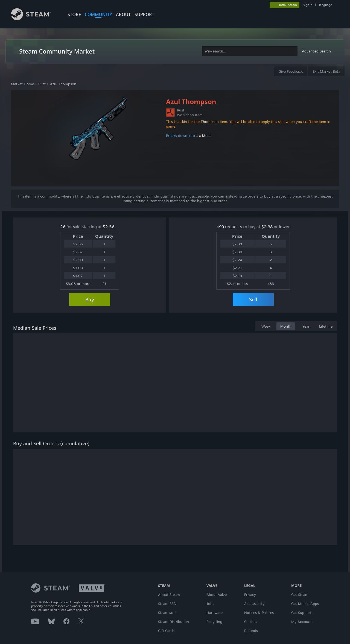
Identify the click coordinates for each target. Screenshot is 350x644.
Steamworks (168, 613)
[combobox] (250, 51)
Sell (253, 299)
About (123, 14)
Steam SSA (167, 604)
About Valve (217, 595)
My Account (301, 622)
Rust (42, 84)
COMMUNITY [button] (98, 14)
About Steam (169, 595)
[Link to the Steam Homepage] (35, 15)
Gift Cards (166, 631)
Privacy (250, 595)
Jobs (210, 604)
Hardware (215, 613)
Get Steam (300, 595)
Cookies (251, 622)
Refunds (251, 631)
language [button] (326, 5)
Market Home (22, 84)
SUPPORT (144, 14)
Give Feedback (291, 71)
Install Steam (288, 5)
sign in (308, 5)
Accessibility (254, 604)
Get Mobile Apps (305, 604)
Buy (90, 299)
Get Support (301, 613)
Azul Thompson (63, 84)
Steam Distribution (173, 622)
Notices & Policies (259, 613)
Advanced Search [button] (316, 51)
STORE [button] (74, 14)
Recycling (214, 622)
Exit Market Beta (326, 71)
